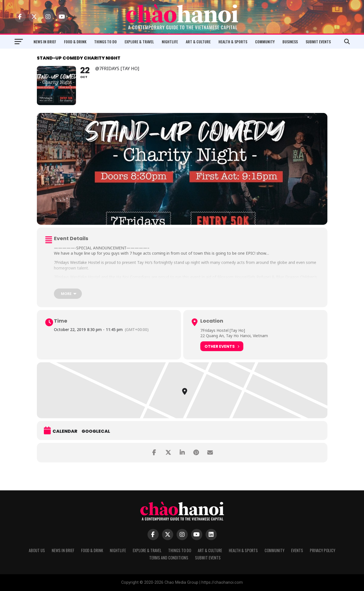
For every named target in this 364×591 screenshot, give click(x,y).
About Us (37, 550)
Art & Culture (198, 42)
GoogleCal (96, 431)
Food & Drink (75, 42)
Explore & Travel (139, 42)
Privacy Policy (323, 550)
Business (290, 42)
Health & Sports (233, 42)
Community (265, 42)
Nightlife (170, 42)
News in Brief (45, 42)
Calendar (65, 431)
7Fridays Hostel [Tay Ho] (223, 330)
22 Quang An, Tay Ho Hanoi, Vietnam (234, 336)
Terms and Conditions (169, 558)
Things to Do (105, 42)
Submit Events (318, 42)
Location (212, 321)
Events (297, 550)
